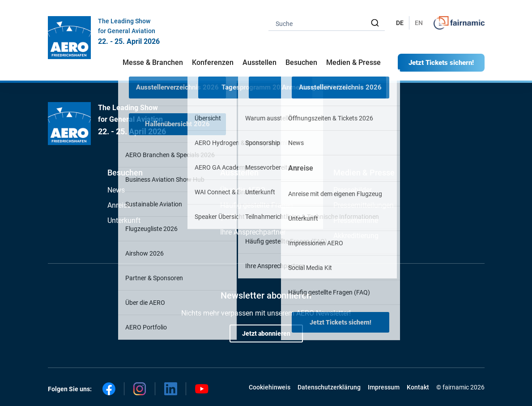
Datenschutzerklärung (329, 387)
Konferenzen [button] (213, 62)
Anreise (119, 205)
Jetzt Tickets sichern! (441, 63)
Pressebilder (353, 190)
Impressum (384, 387)
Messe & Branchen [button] (153, 62)
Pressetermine (356, 220)
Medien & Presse (353, 62)
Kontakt (418, 387)
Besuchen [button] (301, 62)
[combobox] (327, 23)
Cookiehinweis (270, 387)
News (116, 190)
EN (419, 23)
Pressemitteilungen (364, 205)
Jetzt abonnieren (266, 333)
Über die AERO (243, 190)
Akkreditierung (356, 236)
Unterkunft (124, 220)
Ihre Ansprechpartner (253, 232)
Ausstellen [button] (260, 62)
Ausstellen (239, 173)
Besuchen (125, 173)
